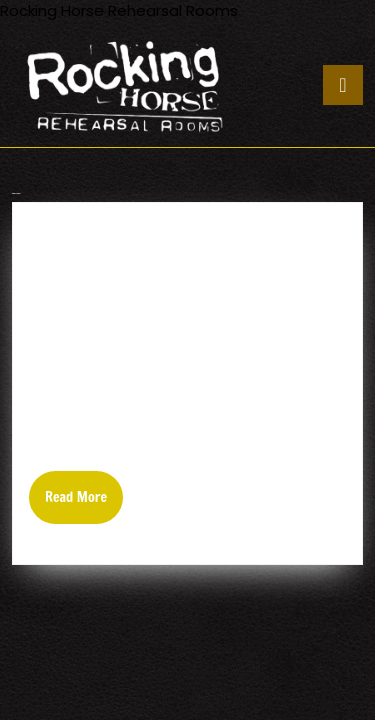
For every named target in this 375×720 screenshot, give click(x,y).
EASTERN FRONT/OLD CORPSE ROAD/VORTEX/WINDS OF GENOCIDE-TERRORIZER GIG (178, 263)
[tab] (343, 85)
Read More (84, 505)
